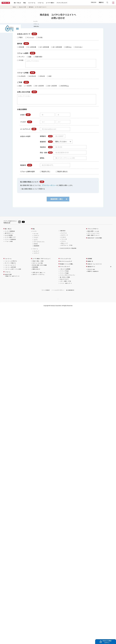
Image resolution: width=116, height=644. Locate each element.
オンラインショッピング (66, 265)
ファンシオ (64, 242)
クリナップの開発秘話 (10, 243)
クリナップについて (67, 3)
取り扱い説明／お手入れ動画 (40, 268)
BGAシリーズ (64, 247)
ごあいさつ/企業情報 (65, 272)
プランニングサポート (93, 232)
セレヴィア (36, 254)
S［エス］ (64, 240)
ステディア (36, 239)
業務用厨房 (36, 249)
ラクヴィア (36, 256)
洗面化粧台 (63, 234)
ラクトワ (63, 245)
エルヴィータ (65, 238)
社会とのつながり (64, 282)
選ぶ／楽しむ (8, 232)
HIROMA (36, 247)
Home (14, 7)
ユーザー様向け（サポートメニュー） (42, 262)
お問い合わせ (39, 276)
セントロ (36, 237)
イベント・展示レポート (66, 287)
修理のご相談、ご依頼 (38, 264)
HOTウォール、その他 (67, 249)
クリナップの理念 (64, 274)
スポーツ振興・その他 (65, 284)
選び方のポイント (9, 236)
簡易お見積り (94, 234)
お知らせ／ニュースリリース (95, 267)
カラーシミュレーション (94, 236)
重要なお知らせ (36, 272)
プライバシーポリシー (49, 189)
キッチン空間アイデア (10, 241)
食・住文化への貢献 (65, 280)
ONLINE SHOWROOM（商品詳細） (69, 252)
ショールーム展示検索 (10, 270)
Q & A (38, 266)
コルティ (36, 243)
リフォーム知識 (9, 245)
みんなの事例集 (9, 239)
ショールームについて (10, 268)
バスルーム (35, 252)
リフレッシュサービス (65, 262)
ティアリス (64, 236)
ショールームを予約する (11, 264)
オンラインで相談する (10, 266)
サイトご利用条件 (46, 293)
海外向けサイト (91, 270)
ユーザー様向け (56, 3)
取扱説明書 (35, 270)
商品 (34, 232)
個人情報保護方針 (70, 293)
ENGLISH (94, 2)
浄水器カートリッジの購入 (67, 267)
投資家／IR (90, 265)
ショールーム (37, 3)
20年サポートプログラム (38, 278)
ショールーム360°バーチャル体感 (13, 272)
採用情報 (90, 262)
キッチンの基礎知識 (10, 234)
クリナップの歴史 (64, 276)
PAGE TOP (58, 302)
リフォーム (46, 3)
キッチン (35, 234)
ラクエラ (36, 241)
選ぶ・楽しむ (23, 3)
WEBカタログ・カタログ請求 (95, 241)
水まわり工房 (22, 7)
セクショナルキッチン (39, 245)
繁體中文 (101, 2)
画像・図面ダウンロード (94, 239)
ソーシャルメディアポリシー (58, 293)
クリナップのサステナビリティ (68, 278)
